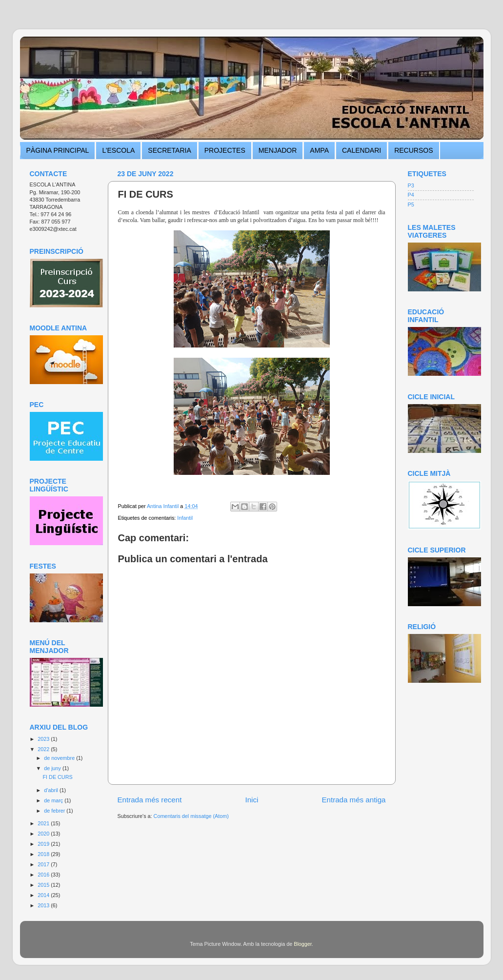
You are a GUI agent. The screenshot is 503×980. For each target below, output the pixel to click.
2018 (44, 854)
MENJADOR (278, 150)
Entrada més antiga (353, 800)
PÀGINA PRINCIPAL (58, 150)
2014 (44, 895)
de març (54, 800)
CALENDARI (362, 150)
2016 (44, 875)
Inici (251, 800)
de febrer (55, 811)
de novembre (60, 758)
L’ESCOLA (118, 150)
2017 (44, 864)
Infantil (185, 518)
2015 (44, 885)
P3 (411, 185)
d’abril (52, 790)
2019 (44, 844)
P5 (411, 204)
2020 (44, 834)
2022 (44, 749)
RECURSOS (413, 150)
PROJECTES (225, 150)
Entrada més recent (150, 800)
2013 (44, 905)
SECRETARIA (169, 150)
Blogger (303, 944)
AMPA (319, 150)
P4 (411, 195)
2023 (44, 739)
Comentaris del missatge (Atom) (191, 816)
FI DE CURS (57, 777)
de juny (53, 768)
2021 (44, 823)
